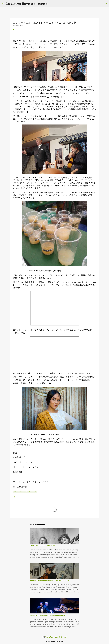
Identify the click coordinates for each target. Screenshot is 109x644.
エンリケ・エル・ (19, 492)
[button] (14, 30)
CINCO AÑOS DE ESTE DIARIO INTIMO (43, 546)
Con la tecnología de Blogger (54, 637)
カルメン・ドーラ (31, 492)
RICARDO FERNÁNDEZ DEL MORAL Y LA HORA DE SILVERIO (50, 580)
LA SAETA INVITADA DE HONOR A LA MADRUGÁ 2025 (48, 615)
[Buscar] (50, 4)
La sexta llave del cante (27, 4)
